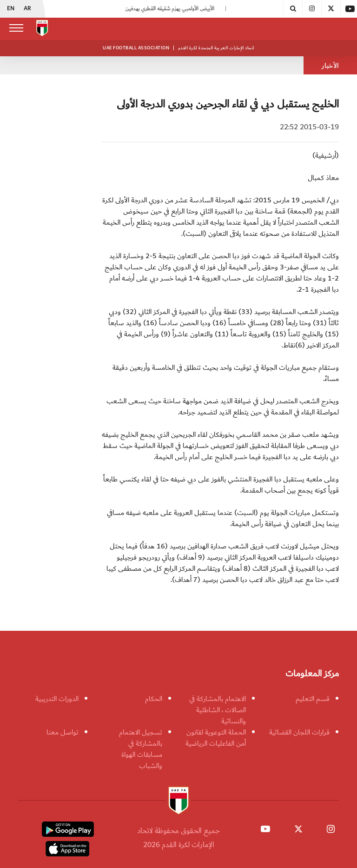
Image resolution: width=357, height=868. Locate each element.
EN (11, 9)
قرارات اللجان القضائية (299, 732)
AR (27, 9)
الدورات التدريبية (57, 699)
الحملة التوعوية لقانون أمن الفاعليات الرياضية (216, 738)
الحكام (154, 699)
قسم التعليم (313, 699)
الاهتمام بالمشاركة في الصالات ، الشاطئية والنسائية (218, 710)
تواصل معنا (63, 732)
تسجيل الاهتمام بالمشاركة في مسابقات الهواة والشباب (141, 749)
